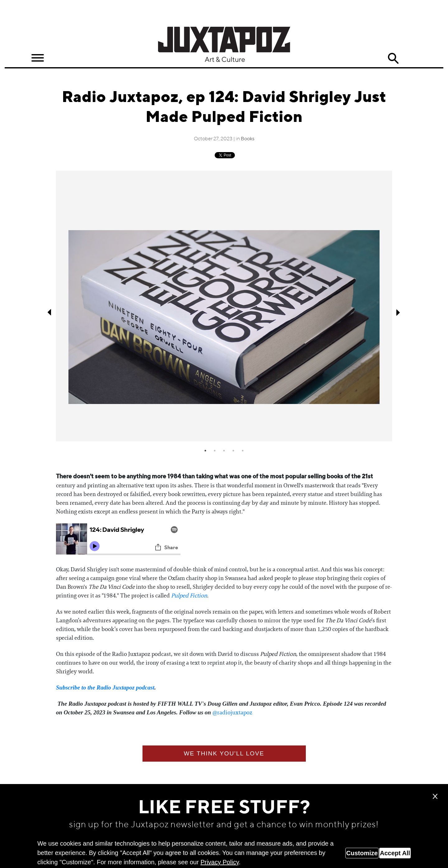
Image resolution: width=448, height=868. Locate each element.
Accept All (395, 853)
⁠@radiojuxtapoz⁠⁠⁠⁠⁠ (232, 713)
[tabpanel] (224, 306)
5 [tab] (243, 451)
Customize (362, 853)
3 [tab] (224, 451)
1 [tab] (205, 451)
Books (248, 139)
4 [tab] (233, 451)
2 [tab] (215, 451)
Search (393, 58)
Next (398, 312)
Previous (50, 312)
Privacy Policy (219, 862)
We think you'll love (224, 753)
